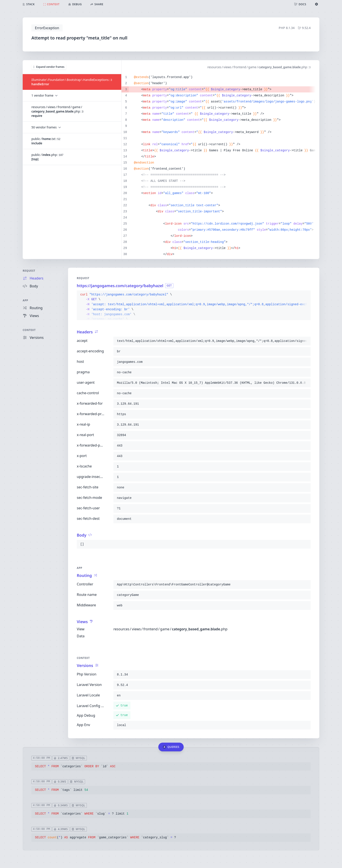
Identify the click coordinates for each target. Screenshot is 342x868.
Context (29, 330)
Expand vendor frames (49, 67)
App (25, 300)
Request (29, 271)
